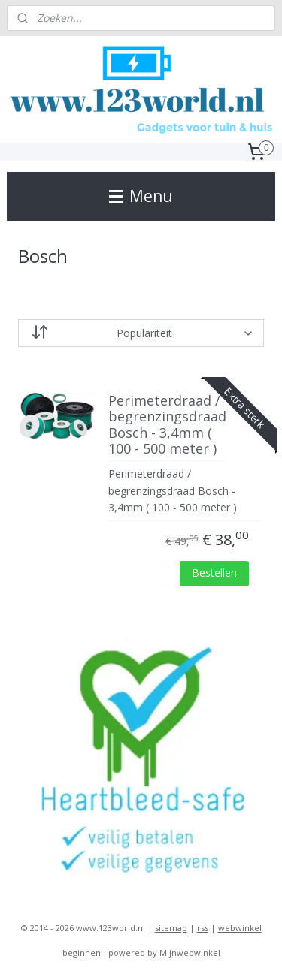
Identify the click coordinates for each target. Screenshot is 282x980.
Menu (141, 196)
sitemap (171, 928)
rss (203, 928)
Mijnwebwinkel (190, 953)
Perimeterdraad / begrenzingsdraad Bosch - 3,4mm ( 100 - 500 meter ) (167, 425)
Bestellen (214, 573)
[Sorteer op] (141, 334)
